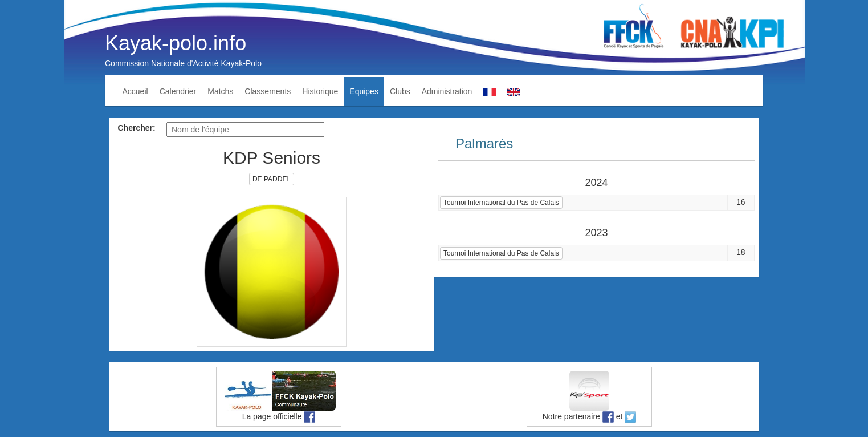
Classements (268, 91)
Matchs (220, 91)
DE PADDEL (272, 179)
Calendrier (178, 91)
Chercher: (137, 128)
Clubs (400, 91)
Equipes (364, 91)
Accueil (135, 91)
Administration (447, 91)
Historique (320, 91)
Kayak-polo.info (176, 43)
